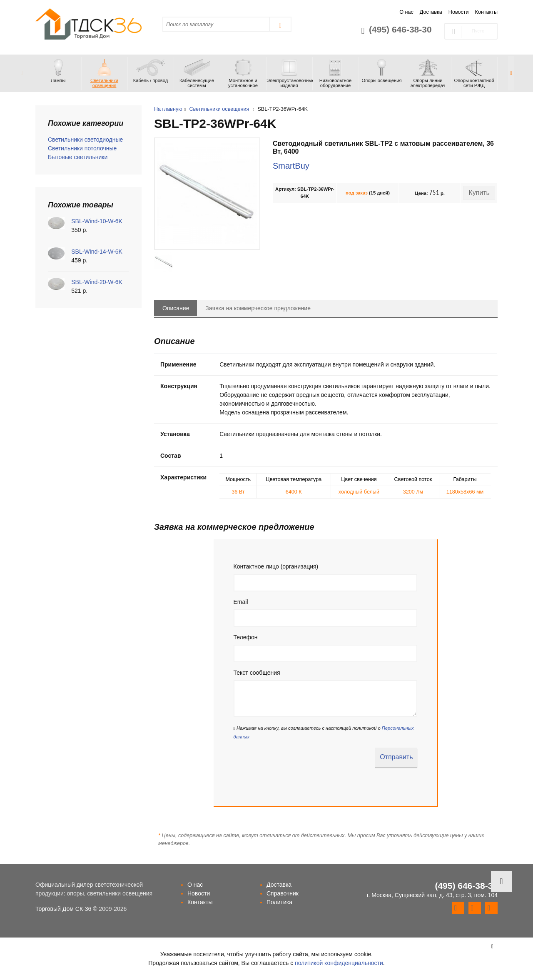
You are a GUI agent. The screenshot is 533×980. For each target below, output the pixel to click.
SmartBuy (291, 166)
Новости (459, 12)
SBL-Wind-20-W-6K (97, 282)
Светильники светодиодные (85, 140)
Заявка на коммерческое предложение (258, 308)
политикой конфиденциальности (339, 963)
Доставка (431, 12)
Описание (176, 308)
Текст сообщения (257, 673)
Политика (279, 902)
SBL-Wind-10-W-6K (97, 221)
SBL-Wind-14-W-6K (97, 252)
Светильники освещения (219, 109)
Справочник (283, 893)
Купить (479, 193)
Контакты (486, 12)
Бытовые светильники (78, 157)
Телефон (246, 637)
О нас (406, 12)
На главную (168, 109)
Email (241, 602)
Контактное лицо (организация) (276, 566)
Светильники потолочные (82, 148)
